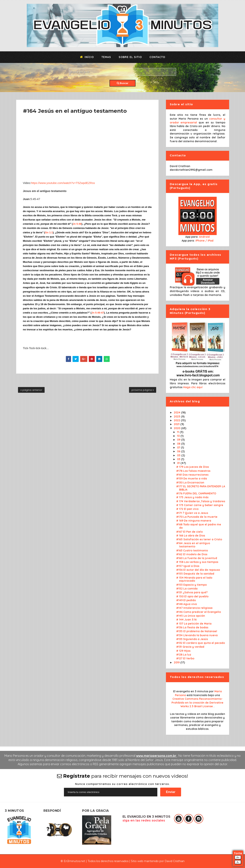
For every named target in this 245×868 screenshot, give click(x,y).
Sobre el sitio (130, 57)
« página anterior (31, 390)
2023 (177, 416)
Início (87, 57)
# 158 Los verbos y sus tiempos (197, 562)
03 (179, 459)
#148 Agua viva (187, 604)
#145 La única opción (191, 616)
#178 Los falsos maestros (193, 471)
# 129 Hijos (183, 651)
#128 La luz (184, 655)
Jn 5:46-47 (98, 313)
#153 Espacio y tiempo (192, 585)
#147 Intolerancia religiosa (194, 608)
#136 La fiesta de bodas (192, 627)
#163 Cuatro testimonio (192, 550)
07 (179, 447)
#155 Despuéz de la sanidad (195, 574)
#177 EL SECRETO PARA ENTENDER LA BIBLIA (201, 488)
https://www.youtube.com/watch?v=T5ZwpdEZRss (63, 183)
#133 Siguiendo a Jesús (192, 639)
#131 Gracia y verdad (190, 647)
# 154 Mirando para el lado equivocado (194, 579)
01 (179, 463)
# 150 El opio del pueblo (192, 596)
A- (238, 862)
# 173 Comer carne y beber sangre (200, 505)
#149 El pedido (186, 600)
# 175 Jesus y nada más (192, 497)
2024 (177, 412)
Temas (106, 57)
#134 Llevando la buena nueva (197, 635)
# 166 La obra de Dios (191, 536)
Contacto (157, 57)
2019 (177, 662)
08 (179, 444)
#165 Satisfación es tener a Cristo (199, 539)
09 (179, 440)
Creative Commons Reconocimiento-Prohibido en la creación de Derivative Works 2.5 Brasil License (197, 703)
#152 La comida (187, 589)
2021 (177, 424)
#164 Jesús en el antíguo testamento (193, 545)
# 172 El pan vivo (187, 509)
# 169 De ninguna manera (194, 521)
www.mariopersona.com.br (157, 756)
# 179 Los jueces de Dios (193, 467)
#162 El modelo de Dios (192, 554)
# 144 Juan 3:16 (186, 620)
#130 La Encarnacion (190, 483)
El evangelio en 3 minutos (191, 691)
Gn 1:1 (49, 232)
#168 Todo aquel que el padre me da (199, 526)
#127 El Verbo (185, 658)
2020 (177, 428)
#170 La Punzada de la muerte (197, 517)
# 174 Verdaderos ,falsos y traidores (201, 501)
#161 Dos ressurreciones (192, 475)
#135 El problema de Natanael (197, 631)
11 (178, 432)
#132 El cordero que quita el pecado (201, 643)
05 (179, 455)
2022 (177, 420)
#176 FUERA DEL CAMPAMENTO (196, 493)
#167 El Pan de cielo (189, 532)
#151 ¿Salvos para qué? (192, 592)
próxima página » (143, 390)
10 (179, 436)
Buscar (123, 83)
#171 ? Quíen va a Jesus (192, 513)
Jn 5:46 (77, 224)
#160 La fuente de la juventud (197, 558)
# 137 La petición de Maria (194, 624)
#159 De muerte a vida (192, 479)
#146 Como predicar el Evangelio (199, 612)
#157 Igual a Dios (188, 566)
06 (179, 451)
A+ (238, 857)
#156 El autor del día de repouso (198, 570)
